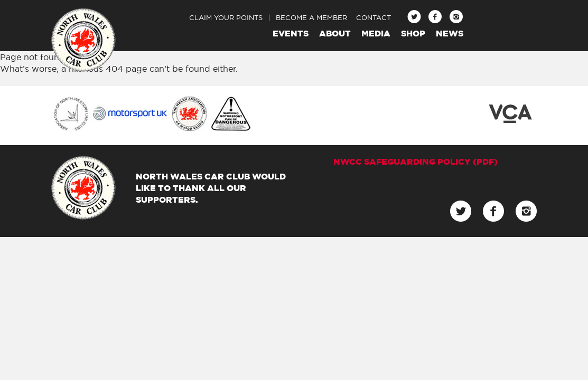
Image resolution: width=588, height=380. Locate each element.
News (450, 33)
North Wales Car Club (83, 40)
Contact (374, 17)
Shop (413, 33)
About (335, 33)
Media (376, 33)
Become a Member (311, 17)
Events (291, 33)
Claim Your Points (226, 17)
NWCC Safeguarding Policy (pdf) (416, 161)
